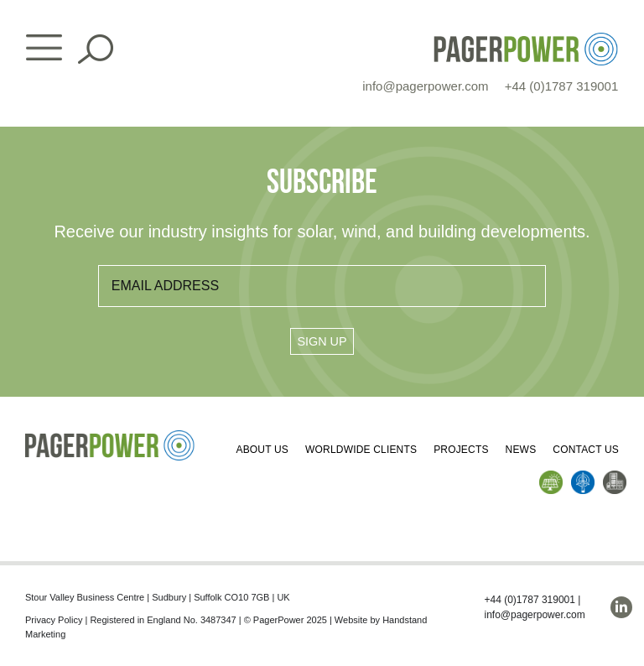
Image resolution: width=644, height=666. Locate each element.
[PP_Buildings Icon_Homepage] (615, 477)
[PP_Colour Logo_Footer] (110, 437)
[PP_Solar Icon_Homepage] (551, 477)
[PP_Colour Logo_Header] (526, 39)
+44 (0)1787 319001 (562, 86)
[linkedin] (621, 607)
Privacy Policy (54, 620)
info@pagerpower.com (425, 86)
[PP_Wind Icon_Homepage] (583, 477)
